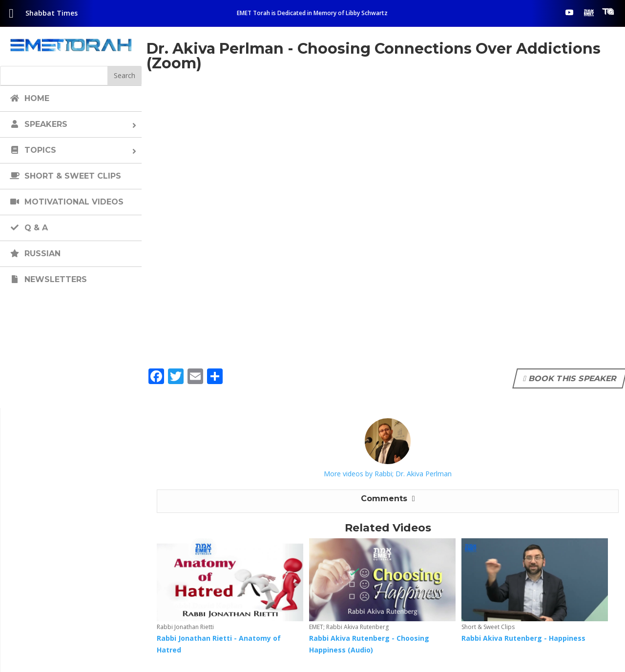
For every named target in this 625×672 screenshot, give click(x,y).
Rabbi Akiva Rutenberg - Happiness (523, 638)
